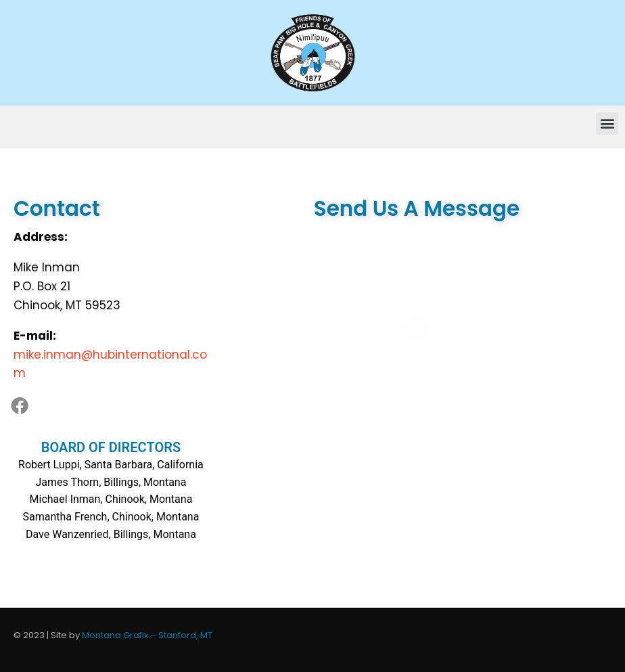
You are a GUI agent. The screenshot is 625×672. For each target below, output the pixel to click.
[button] (607, 124)
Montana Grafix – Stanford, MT (147, 635)
